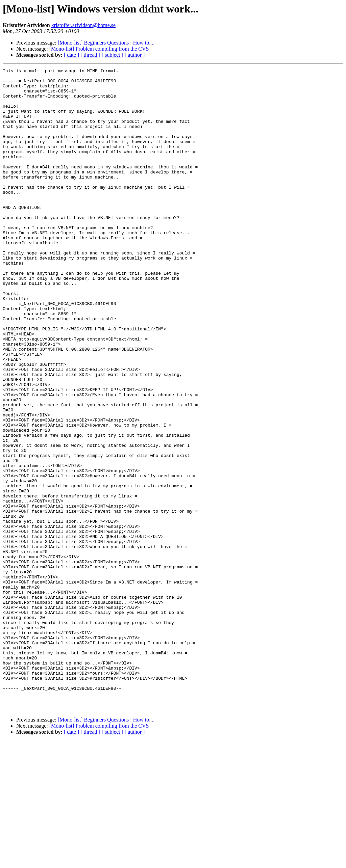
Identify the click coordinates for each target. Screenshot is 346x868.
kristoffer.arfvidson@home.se (83, 25)
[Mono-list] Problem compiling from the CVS (99, 49)
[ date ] (71, 55)
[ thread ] (90, 55)
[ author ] (135, 55)
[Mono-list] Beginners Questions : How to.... (106, 43)
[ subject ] (113, 55)
